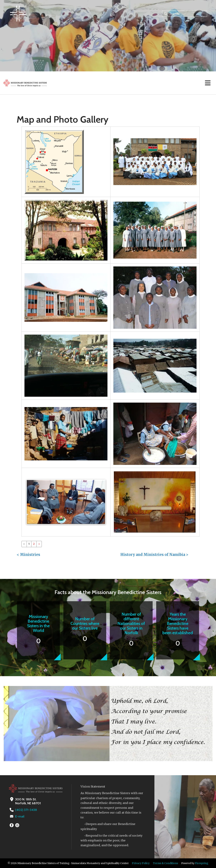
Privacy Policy (141, 863)
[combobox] (185, 14)
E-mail (20, 816)
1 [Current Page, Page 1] (29, 544)
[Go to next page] (39, 544)
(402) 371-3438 (26, 810)
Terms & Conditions (165, 863)
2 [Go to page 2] (34, 544)
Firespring (202, 863)
